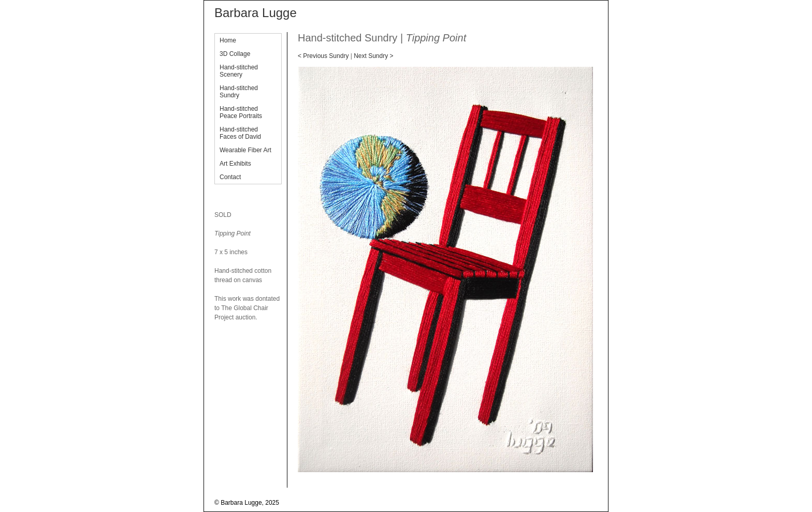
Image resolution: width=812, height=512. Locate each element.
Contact (230, 177)
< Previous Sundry (323, 56)
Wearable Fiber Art (245, 150)
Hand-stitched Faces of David (240, 133)
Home (228, 40)
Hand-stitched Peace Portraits (241, 112)
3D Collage (235, 54)
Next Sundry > (373, 56)
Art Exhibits (235, 164)
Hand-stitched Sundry (239, 92)
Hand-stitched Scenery (239, 71)
